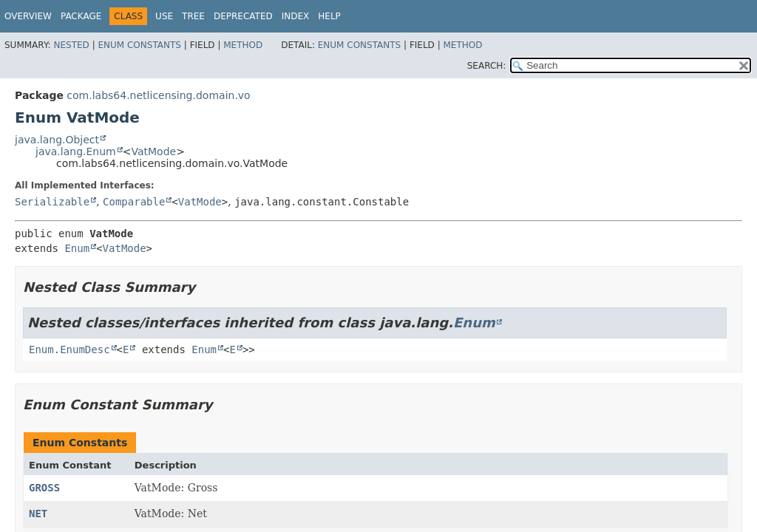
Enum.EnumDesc (69, 349)
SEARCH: (487, 66)
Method (243, 45)
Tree (193, 16)
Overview (28, 16)
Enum (77, 248)
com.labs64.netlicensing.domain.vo (158, 95)
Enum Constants (139, 45)
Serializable (52, 202)
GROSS (44, 488)
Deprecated (243, 16)
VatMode (153, 151)
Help (329, 16)
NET (38, 514)
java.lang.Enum (76, 151)
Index (296, 16)
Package (81, 16)
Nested (71, 45)
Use (164, 16)
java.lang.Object (57, 140)
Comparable (134, 202)
